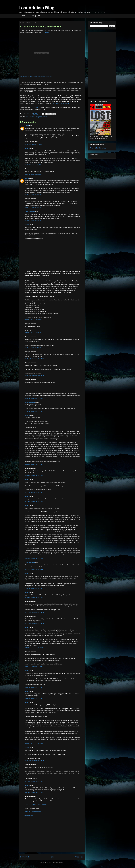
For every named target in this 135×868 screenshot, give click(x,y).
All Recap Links (35, 16)
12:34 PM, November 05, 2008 (34, 376)
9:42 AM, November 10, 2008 (34, 501)
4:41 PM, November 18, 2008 (34, 569)
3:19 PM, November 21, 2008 (34, 667)
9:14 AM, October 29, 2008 (33, 333)
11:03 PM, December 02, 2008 (34, 761)
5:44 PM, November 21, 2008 (34, 698)
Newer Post (25, 857)
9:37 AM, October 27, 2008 (33, 221)
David (27, 126)
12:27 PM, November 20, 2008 (34, 623)
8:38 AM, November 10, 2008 (34, 475)
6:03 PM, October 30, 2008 (33, 348)
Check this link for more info (60, 104)
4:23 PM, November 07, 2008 (34, 464)
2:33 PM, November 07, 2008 (34, 411)
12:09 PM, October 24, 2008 (34, 144)
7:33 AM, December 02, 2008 (34, 744)
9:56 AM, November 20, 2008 (34, 597)
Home (23, 16)
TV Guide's (36, 107)
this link (47, 32)
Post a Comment (28, 815)
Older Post (79, 857)
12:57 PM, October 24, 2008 (34, 165)
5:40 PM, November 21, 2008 (34, 687)
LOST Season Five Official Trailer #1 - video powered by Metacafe (36, 77)
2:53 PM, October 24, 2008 (33, 195)
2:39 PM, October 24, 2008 (33, 174)
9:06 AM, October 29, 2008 (33, 320)
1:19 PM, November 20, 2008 (34, 648)
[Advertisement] (52, 836)
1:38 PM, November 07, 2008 (34, 398)
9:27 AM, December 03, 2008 (34, 792)
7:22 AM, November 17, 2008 (34, 558)
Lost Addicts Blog (37, 8)
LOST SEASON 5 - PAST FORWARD (36, 805)
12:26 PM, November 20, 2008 (34, 612)
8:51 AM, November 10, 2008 (34, 492)
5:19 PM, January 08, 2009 (33, 811)
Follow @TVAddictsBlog (98, 148)
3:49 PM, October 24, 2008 (33, 208)
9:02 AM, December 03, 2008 (34, 781)
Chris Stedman (30, 212)
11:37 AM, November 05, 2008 (34, 359)
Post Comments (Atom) (56, 862)
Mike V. (27, 148)
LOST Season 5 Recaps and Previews (37, 117)
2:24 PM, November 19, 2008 (34, 588)
